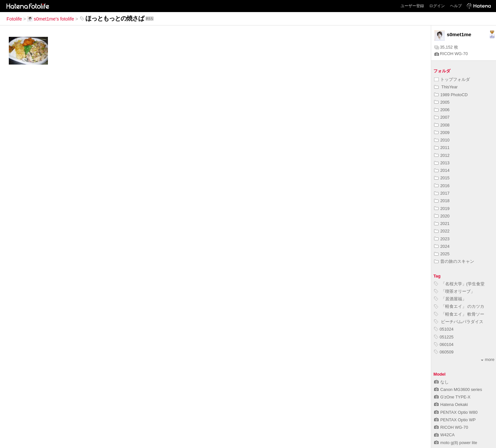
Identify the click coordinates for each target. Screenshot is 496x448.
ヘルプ (456, 6)
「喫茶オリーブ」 (454, 291)
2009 (442, 133)
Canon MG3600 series (458, 389)
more (488, 359)
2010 (442, 140)
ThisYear (446, 87)
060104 (444, 344)
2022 (442, 231)
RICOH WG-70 (451, 54)
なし (441, 382)
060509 (444, 352)
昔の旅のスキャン (454, 261)
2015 (442, 178)
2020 (442, 216)
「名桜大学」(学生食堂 (459, 284)
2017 (442, 193)
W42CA (444, 435)
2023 (442, 239)
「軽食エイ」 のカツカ (459, 306)
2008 (442, 125)
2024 (442, 246)
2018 (442, 201)
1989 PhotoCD (451, 95)
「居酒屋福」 (450, 299)
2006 (442, 110)
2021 (442, 224)
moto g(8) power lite (456, 443)
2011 (442, 148)
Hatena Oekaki (451, 404)
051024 (444, 329)
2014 (442, 170)
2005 (442, 102)
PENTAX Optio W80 (456, 412)
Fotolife (14, 19)
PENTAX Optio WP (455, 420)
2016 (442, 186)
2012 (442, 155)
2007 (442, 117)
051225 (444, 337)
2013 (442, 163)
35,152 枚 (446, 47)
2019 (442, 209)
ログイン (437, 6)
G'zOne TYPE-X (452, 397)
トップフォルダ (452, 79)
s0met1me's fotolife (51, 19)
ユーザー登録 (412, 6)
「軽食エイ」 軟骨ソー (459, 314)
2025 (442, 254)
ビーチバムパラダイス (459, 322)
